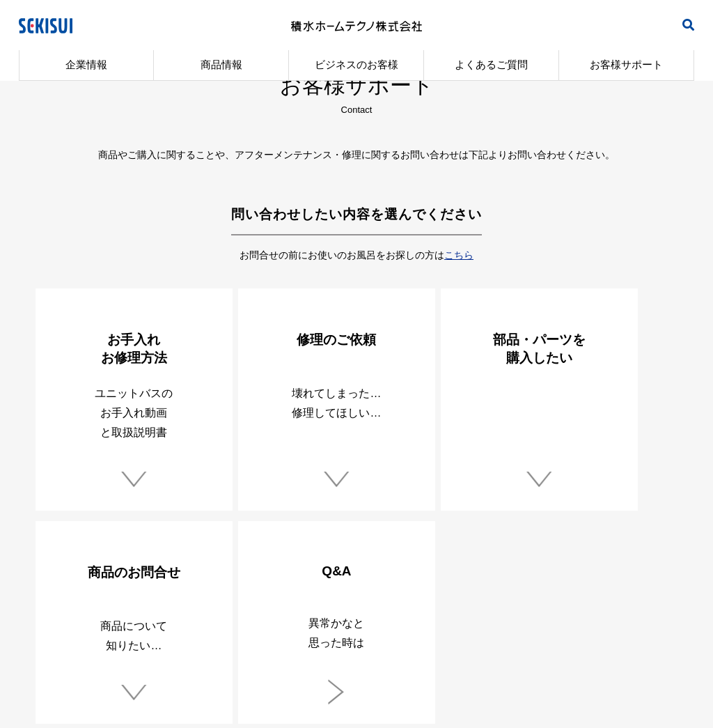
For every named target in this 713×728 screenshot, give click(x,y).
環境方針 (285, 615)
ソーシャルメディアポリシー (520, 615)
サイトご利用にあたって (382, 615)
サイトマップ (635, 615)
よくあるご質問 (491, 64)
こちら (459, 255)
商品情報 (221, 64)
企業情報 (86, 64)
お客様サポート (626, 64)
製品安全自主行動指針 (192, 615)
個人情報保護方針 (81, 615)
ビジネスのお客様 (356, 64)
